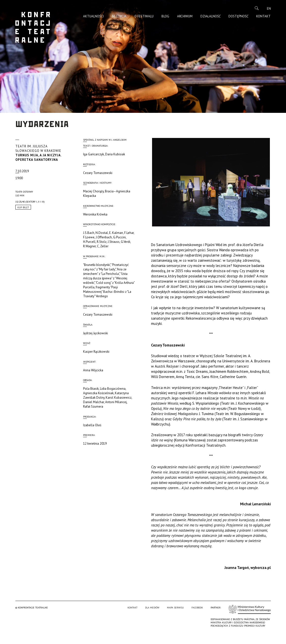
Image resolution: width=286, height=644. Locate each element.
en (269, 9)
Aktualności (93, 16)
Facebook (197, 618)
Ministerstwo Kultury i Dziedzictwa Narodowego (250, 620)
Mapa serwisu (175, 618)
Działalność (210, 16)
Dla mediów (152, 618)
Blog (165, 16)
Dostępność (238, 16)
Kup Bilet (23, 207)
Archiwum (185, 16)
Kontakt (263, 16)
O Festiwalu (144, 16)
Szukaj (257, 8)
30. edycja (119, 16)
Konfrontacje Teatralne (33, 27)
